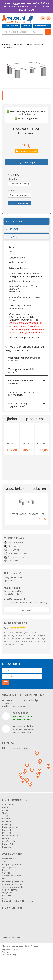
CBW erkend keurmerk (12, 879)
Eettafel (6, 842)
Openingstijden (9, 871)
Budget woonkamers (12, 831)
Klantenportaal (42, 26)
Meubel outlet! (9, 825)
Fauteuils (6, 822)
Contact (26, 613)
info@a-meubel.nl (15, 603)
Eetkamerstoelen (10, 839)
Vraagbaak (7, 896)
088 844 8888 (12, 591)
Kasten (5, 814)
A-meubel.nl (36, 950)
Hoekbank (7, 834)
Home (5, 45)
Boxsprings (7, 828)
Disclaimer (6, 956)
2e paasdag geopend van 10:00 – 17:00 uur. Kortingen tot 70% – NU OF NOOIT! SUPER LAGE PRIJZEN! (27, 6)
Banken (6, 811)
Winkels (26, 26)
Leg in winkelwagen (27, 166)
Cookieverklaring (10, 893)
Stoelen (6, 817)
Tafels (5, 819)
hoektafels (23, 45)
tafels (13, 45)
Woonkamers (8, 808)
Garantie (6, 876)
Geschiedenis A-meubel (13, 888)
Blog (4, 902)
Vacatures (7, 899)
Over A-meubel (11, 26)
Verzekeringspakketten (12, 885)
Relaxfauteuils (8, 845)
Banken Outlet (9, 848)
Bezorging (7, 874)
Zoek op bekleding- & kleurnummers (19, 905)
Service (5, 882)
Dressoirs (7, 836)
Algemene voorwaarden (13, 891)
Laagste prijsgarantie (12, 868)
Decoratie (7, 851)
